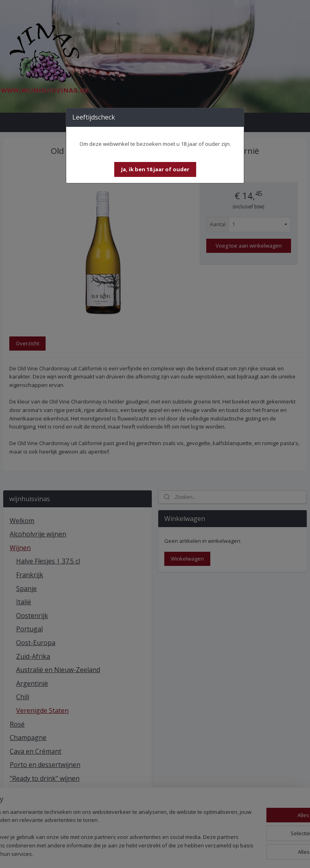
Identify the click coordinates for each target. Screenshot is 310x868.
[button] (155, 169)
